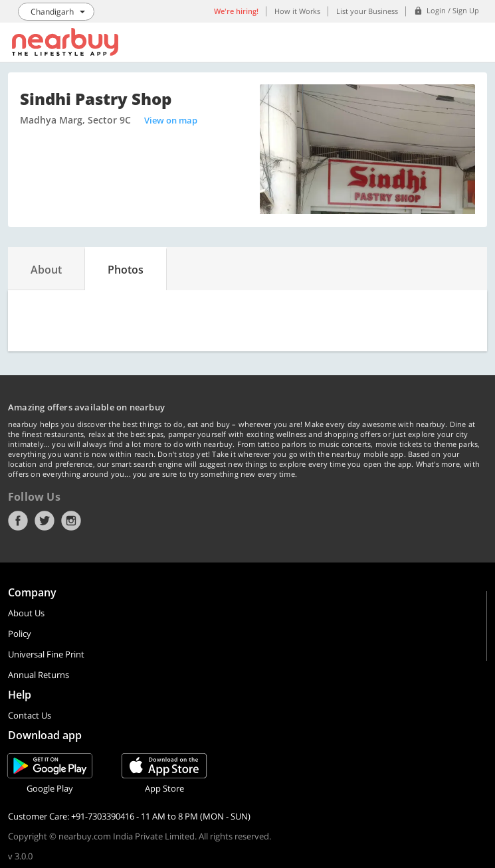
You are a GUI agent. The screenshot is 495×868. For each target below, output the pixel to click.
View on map (171, 120)
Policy (20, 634)
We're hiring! (236, 11)
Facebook (18, 521)
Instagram (71, 521)
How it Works (297, 11)
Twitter (45, 521)
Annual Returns (39, 675)
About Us (26, 613)
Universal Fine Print (46, 654)
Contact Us (30, 715)
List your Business (367, 11)
